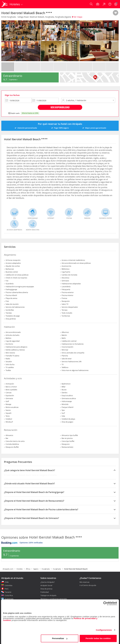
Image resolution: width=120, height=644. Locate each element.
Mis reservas (84, 582)
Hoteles (20, 569)
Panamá (8, 592)
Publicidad (45, 592)
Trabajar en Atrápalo (48, 595)
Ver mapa (77, 17)
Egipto (36, 569)
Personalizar (60, 638)
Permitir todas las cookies (98, 638)
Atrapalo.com (8, 569)
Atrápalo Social (46, 585)
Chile (7, 582)
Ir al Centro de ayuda (88, 585)
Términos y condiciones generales (54, 599)
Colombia (8, 585)
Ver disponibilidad (60, 107)
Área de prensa (46, 589)
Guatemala (9, 599)
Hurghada (46, 569)
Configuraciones (104, 630)
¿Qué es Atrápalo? (48, 582)
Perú (7, 589)
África (28, 569)
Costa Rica (9, 595)
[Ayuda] (110, 4)
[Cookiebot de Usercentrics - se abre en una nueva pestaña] (105, 603)
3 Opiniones (13, 80)
